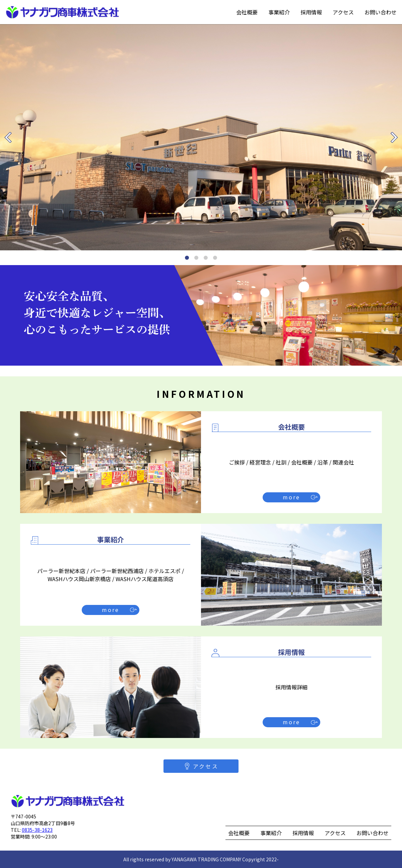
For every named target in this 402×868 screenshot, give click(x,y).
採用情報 (311, 12)
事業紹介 (279, 12)
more (292, 497)
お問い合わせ (381, 12)
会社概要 (247, 12)
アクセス (343, 12)
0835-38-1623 (37, 830)
